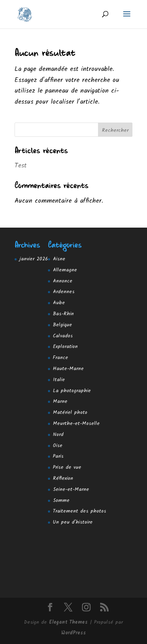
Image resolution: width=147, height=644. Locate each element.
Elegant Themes (68, 622)
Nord (58, 435)
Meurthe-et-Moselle (76, 424)
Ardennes (64, 292)
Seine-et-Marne (71, 489)
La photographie (72, 391)
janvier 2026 (34, 259)
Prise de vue (67, 467)
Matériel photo (70, 412)
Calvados (63, 336)
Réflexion (63, 478)
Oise (58, 446)
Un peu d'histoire (73, 522)
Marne (60, 401)
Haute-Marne (68, 369)
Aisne (59, 259)
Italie (59, 380)
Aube (59, 303)
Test (21, 166)
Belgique (62, 325)
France (61, 358)
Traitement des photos (80, 511)
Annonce (63, 281)
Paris (58, 456)
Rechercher (115, 130)
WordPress (74, 633)
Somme (61, 500)
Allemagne (65, 270)
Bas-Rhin (63, 314)
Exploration (65, 347)
